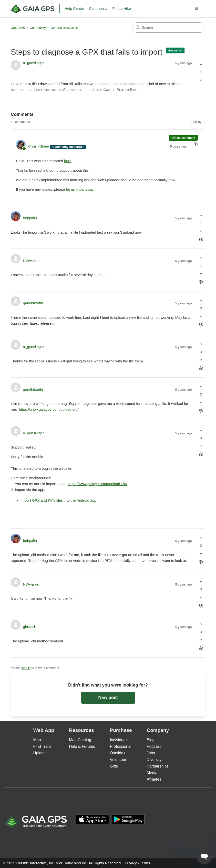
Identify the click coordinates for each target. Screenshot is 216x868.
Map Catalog (80, 740)
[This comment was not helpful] (201, 231)
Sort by (198, 122)
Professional (121, 746)
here (68, 161)
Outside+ (118, 753)
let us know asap (80, 189)
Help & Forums (82, 746)
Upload (39, 753)
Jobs (151, 753)
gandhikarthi (33, 303)
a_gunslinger (33, 63)
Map (37, 740)
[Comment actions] (196, 144)
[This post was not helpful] (201, 80)
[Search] (169, 28)
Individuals (119, 740)
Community (98, 8)
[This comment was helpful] (201, 215)
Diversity (154, 760)
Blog (151, 740)
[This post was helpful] (201, 65)
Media (152, 773)
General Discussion (64, 28)
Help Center (74, 8)
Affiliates (154, 779)
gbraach (30, 627)
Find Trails (42, 746)
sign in (26, 668)
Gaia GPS (18, 28)
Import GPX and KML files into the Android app (58, 500)
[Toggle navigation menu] (197, 9)
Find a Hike (122, 8)
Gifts (114, 766)
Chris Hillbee (39, 146)
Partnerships (158, 766)
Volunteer (118, 760)
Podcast (154, 746)
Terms (145, 863)
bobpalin (30, 218)
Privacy (131, 863)
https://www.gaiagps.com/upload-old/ (49, 409)
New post (108, 698)
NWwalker (31, 261)
